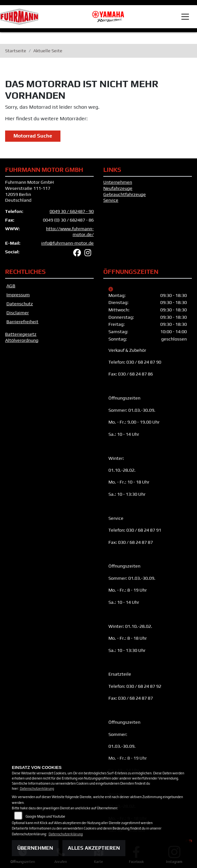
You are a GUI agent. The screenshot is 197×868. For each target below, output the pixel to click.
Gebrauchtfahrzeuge (125, 194)
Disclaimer (18, 313)
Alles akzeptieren (94, 848)
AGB (11, 286)
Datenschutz (20, 304)
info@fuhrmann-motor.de (67, 243)
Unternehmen (118, 182)
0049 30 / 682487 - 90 (72, 211)
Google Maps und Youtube (45, 816)
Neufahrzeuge (118, 188)
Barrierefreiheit (22, 322)
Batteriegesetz (21, 334)
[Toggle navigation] (185, 17)
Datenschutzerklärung (37, 788)
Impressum (18, 295)
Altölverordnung (22, 340)
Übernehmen (35, 848)
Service (111, 200)
